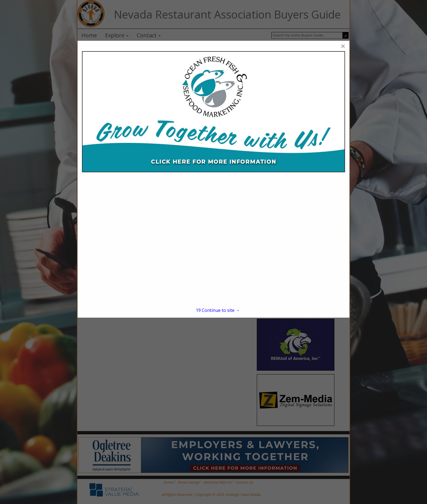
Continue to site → (218, 310)
